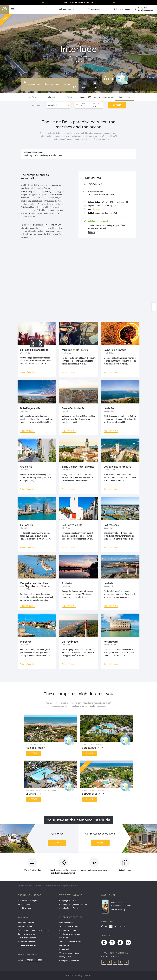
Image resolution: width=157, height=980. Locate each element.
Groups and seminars (26, 942)
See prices (117, 105)
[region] (78, 281)
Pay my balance (66, 938)
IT (128, 927)
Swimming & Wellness (88, 97)
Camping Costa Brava (68, 901)
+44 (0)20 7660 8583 (34, 960)
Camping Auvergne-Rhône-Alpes (73, 904)
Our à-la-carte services (27, 945)
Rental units (51, 97)
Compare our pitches (26, 934)
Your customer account (69, 927)
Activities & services (106, 97)
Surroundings (124, 97)
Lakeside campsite (25, 908)
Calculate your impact (68, 930)
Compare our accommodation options (33, 930)
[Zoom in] (154, 305)
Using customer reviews (69, 953)
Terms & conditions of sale (70, 942)
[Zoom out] (154, 309)
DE (124, 927)
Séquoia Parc (89, 748)
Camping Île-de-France (69, 908)
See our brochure (25, 927)
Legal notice (64, 945)
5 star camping (24, 904)
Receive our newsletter (27, 923)
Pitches (69, 97)
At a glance (33, 97)
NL (106, 927)
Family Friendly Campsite (28, 901)
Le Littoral (31, 794)
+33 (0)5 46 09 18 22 (95, 184)
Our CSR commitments (27, 938)
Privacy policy (65, 949)
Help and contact (66, 923)
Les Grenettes (89, 794)
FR (120, 927)
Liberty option (65, 957)
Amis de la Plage (34, 748)
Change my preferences (69, 961)
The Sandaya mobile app (70, 934)
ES (115, 927)
